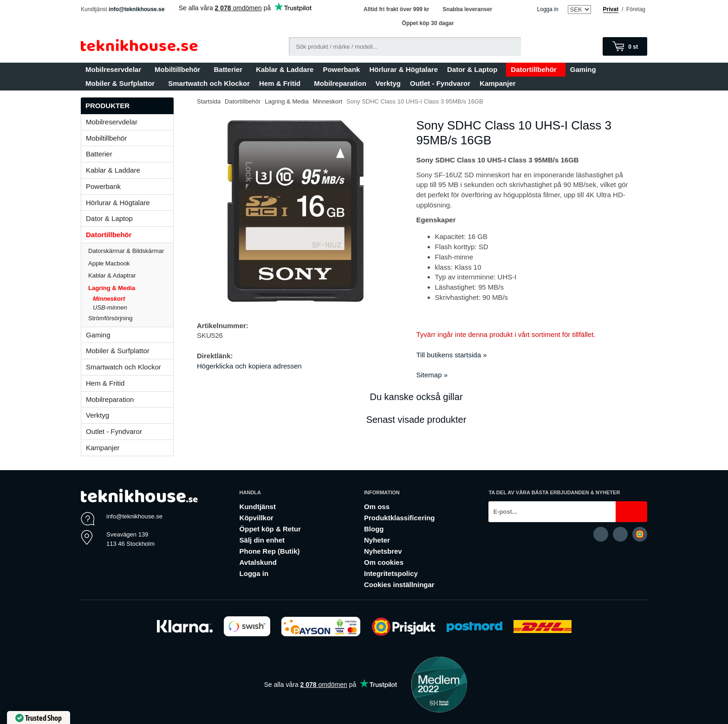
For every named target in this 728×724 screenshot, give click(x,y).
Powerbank (341, 69)
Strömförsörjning (110, 318)
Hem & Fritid (282, 83)
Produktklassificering (400, 518)
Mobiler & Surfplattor (122, 83)
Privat (611, 9)
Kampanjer (498, 83)
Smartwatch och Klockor (209, 83)
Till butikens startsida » (452, 355)
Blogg (374, 529)
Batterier (230, 69)
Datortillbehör (536, 69)
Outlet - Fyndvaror (440, 83)
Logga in (548, 9)
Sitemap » (432, 375)
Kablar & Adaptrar (131, 275)
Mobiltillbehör (179, 69)
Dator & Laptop (474, 69)
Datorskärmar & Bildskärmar (126, 251)
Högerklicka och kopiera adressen (249, 366)
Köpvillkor (257, 518)
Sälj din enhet (262, 540)
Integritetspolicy (391, 573)
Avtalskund (258, 562)
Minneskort (109, 299)
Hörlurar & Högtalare (403, 69)
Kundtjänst (258, 507)
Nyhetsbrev (383, 551)
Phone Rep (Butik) (270, 551)
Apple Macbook (131, 263)
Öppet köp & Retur (270, 529)
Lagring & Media (131, 288)
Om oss (377, 507)
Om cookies (384, 562)
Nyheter (377, 540)
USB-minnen (110, 307)
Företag (636, 9)
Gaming (585, 69)
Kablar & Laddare (285, 69)
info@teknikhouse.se (136, 9)
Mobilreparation (340, 83)
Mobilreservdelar (115, 69)
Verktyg (388, 83)
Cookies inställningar (399, 585)
